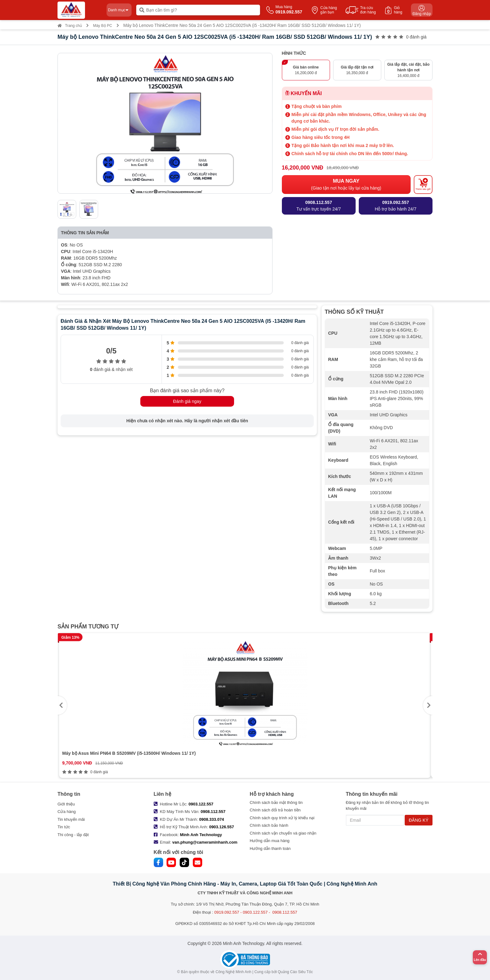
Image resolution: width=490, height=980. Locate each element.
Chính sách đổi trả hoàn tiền (275, 810)
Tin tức (64, 827)
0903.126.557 (222, 827)
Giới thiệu (66, 804)
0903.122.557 (201, 804)
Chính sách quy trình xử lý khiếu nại (282, 818)
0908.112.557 (213, 812)
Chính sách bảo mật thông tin (276, 802)
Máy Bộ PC (103, 26)
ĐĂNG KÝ (419, 820)
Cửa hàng (67, 812)
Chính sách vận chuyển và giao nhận (283, 833)
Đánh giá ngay (187, 401)
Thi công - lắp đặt (73, 835)
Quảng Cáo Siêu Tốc (295, 972)
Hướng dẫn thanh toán (270, 848)
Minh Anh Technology (201, 835)
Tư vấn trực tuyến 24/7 (319, 205)
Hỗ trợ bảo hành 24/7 (395, 205)
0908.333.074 (212, 819)
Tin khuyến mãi (71, 819)
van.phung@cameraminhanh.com (205, 842)
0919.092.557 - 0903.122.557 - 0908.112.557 (256, 912)
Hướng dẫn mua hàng (270, 841)
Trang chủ (70, 26)
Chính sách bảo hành (269, 825)
